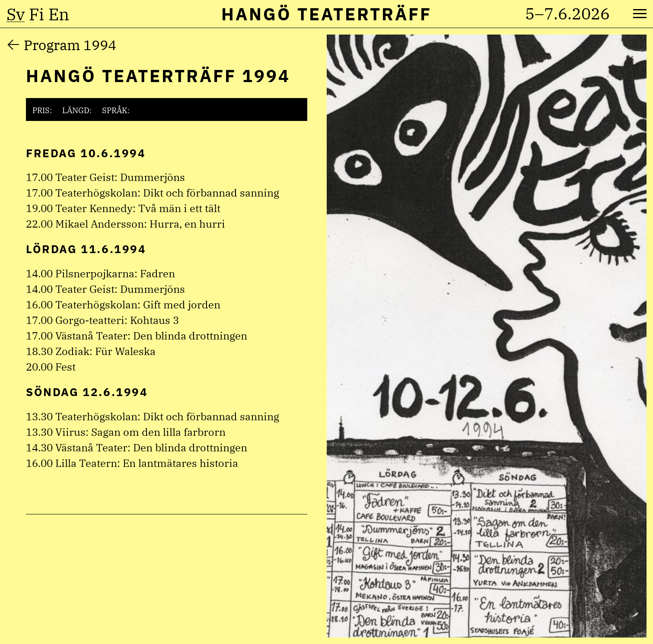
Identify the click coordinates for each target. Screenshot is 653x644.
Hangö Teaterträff (326, 14)
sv (16, 14)
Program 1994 (70, 45)
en (59, 14)
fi (37, 14)
